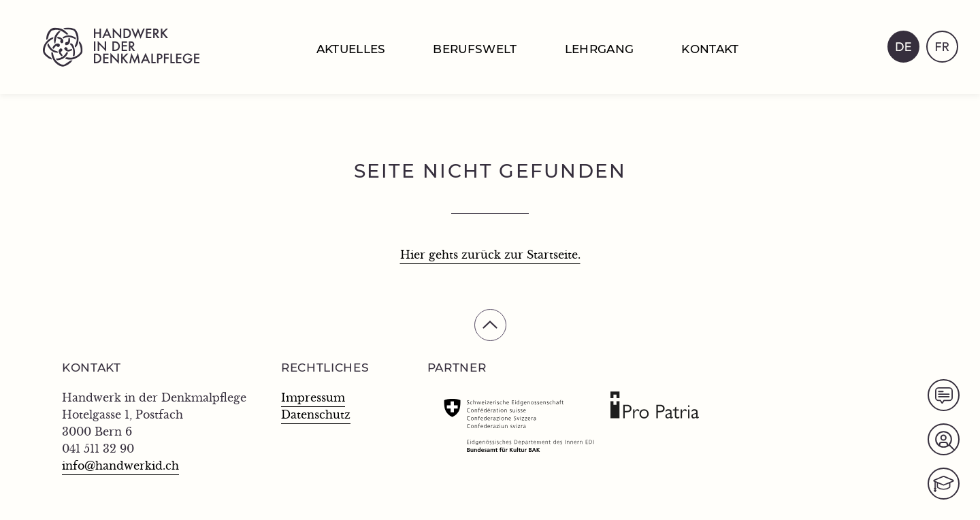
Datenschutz (316, 415)
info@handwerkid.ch (120, 466)
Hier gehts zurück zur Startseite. (490, 255)
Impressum (313, 398)
